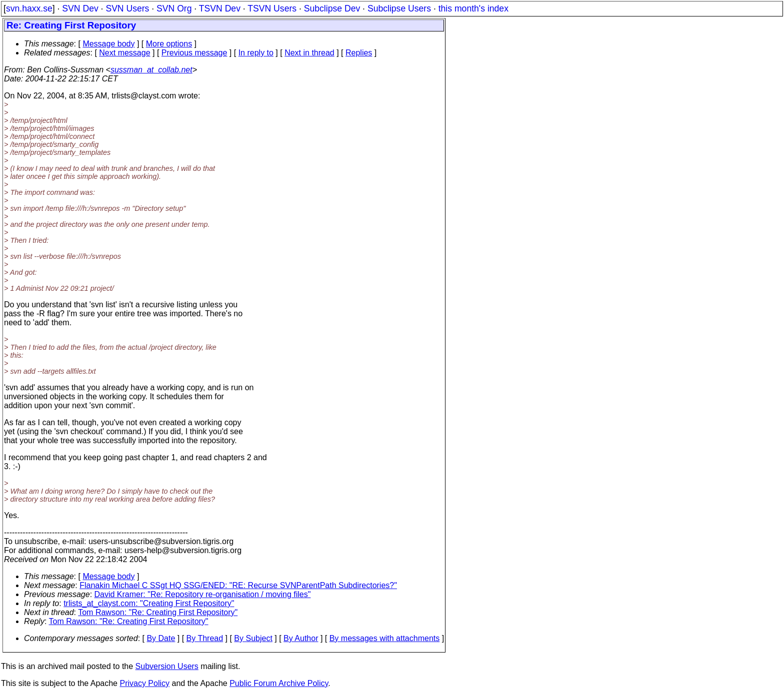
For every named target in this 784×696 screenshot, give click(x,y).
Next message (124, 53)
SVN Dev (80, 8)
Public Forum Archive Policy (279, 683)
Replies (359, 53)
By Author (301, 638)
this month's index (473, 8)
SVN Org (174, 8)
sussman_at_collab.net (151, 70)
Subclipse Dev (332, 8)
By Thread (205, 638)
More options (169, 44)
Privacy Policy (144, 683)
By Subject (253, 638)
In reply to (256, 53)
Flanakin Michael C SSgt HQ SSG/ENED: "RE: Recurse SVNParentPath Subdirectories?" (238, 585)
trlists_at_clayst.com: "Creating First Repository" (149, 603)
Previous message (194, 53)
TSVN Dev (220, 8)
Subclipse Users (399, 8)
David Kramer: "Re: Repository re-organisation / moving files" (203, 594)
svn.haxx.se (29, 8)
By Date (161, 638)
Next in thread (309, 53)
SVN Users (127, 8)
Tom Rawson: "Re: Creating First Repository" (158, 612)
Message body (108, 44)
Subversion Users (167, 666)
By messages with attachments (385, 638)
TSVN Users (272, 8)
